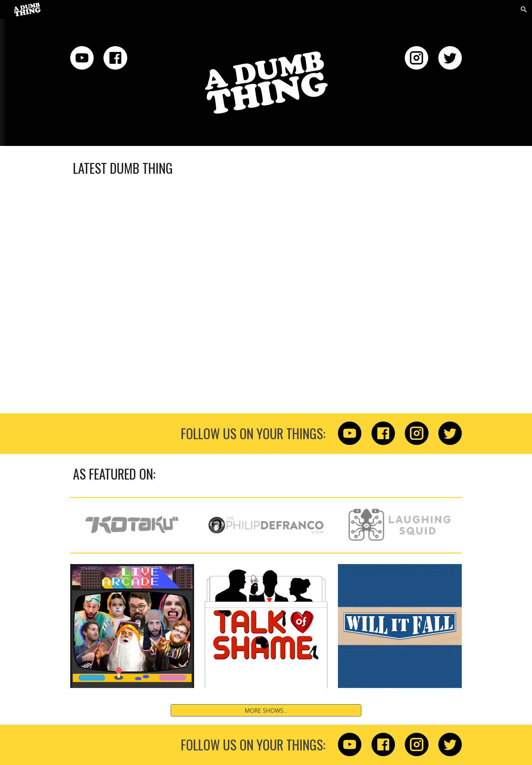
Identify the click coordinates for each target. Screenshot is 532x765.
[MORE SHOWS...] (266, 711)
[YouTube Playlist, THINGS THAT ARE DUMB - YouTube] (266, 294)
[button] (524, 10)
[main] (266, 168)
